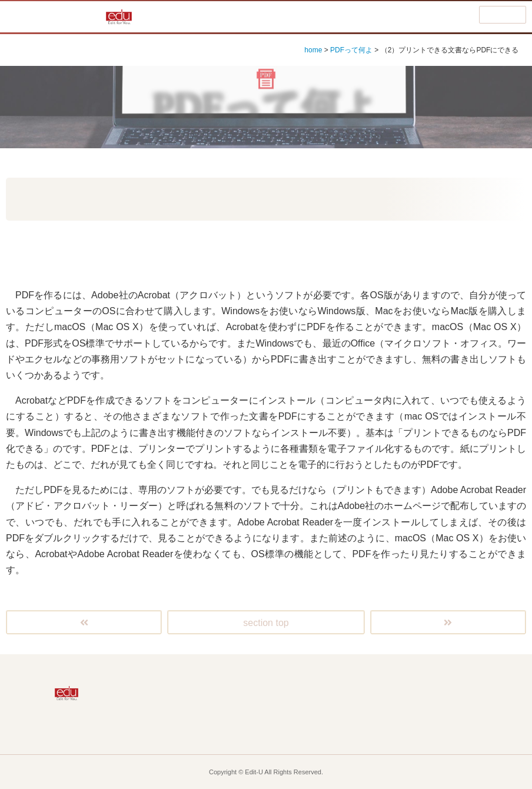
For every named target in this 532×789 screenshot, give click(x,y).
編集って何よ (290, 677)
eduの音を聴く (478, 728)
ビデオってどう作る (478, 702)
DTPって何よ (478, 677)
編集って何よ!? (55, 16)
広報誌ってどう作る (383, 677)
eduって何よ (195, 728)
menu (503, 15)
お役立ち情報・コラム (290, 728)
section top (266, 623)
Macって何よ (195, 702)
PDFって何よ (351, 50)
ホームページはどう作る (383, 702)
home (313, 50)
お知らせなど (384, 728)
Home (195, 677)
